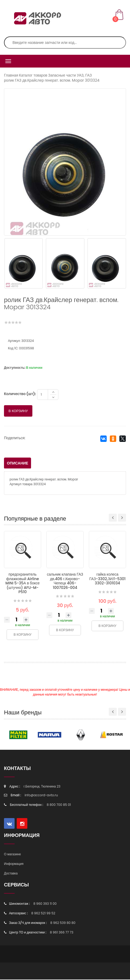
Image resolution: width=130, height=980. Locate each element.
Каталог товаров (33, 75)
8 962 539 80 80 (63, 923)
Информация (14, 864)
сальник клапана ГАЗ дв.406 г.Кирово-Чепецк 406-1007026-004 (65, 581)
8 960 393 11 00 (45, 904)
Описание (18, 464)
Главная (11, 75)
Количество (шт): (20, 394)
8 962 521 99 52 (43, 914)
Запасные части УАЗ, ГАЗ (70, 75)
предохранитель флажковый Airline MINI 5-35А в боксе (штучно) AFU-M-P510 (23, 584)
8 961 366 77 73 (62, 933)
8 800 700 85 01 (59, 805)
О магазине (12, 855)
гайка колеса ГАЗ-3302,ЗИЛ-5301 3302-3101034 (107, 579)
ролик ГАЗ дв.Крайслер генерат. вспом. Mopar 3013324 (52, 80)
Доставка (11, 874)
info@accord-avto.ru (41, 796)
